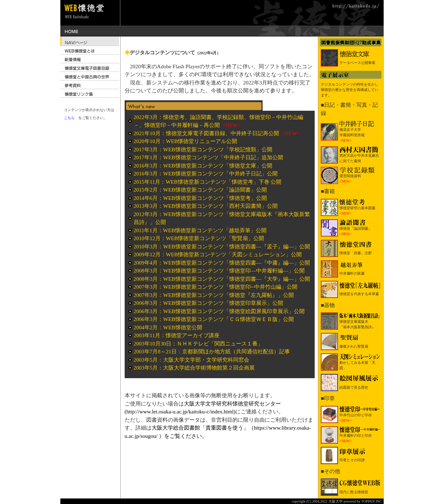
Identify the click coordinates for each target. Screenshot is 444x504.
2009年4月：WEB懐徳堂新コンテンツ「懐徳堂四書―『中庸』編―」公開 (222, 263)
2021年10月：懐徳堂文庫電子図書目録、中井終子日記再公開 (207, 133)
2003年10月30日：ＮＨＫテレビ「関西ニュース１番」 (198, 344)
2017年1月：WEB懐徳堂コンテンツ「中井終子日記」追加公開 (208, 157)
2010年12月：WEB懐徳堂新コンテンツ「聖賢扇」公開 (199, 238)
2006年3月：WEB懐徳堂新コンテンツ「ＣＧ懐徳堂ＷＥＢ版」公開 (214, 319)
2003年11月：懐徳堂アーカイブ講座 (177, 335)
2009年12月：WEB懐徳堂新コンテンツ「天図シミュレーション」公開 (218, 255)
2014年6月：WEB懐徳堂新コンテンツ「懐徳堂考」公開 (200, 198)
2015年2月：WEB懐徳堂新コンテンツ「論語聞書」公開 (200, 190)
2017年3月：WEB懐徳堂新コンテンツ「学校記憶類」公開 (203, 150)
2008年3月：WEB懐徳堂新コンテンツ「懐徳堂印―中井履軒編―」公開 (219, 271)
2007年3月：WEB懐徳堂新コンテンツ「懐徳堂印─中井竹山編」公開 (216, 287)
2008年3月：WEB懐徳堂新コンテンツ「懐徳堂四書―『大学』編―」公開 (222, 279)
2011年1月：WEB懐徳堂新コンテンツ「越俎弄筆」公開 (200, 230)
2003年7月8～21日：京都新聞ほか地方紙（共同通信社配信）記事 (212, 352)
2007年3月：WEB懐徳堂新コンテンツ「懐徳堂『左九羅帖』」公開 (214, 295)
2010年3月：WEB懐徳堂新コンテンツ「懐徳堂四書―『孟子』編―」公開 (222, 247)
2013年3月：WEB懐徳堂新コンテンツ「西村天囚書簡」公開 (206, 206)
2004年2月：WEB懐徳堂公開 (168, 327)
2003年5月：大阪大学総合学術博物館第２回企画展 (194, 368)
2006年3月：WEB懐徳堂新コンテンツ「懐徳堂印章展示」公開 (208, 303)
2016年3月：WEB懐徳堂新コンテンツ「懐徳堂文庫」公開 (203, 166)
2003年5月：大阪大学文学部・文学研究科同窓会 (192, 360)
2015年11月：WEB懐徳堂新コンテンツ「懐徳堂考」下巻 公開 (208, 182)
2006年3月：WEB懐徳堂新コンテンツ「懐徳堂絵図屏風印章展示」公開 (219, 311)
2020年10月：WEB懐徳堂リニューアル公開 (185, 141)
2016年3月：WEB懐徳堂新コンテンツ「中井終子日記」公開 (206, 174)
